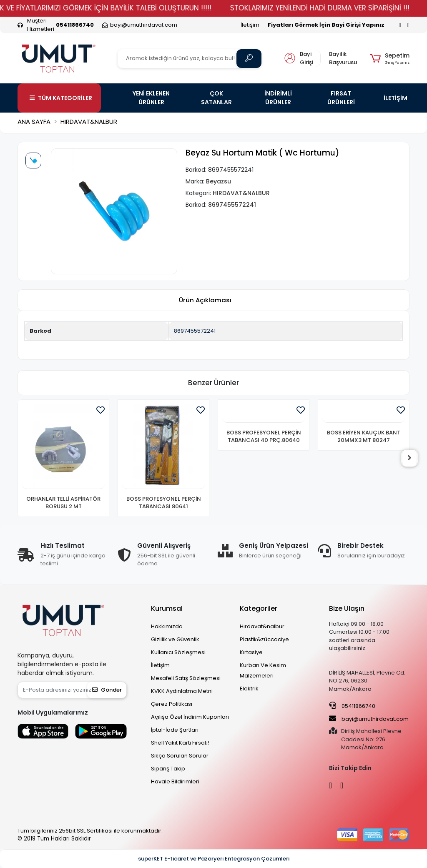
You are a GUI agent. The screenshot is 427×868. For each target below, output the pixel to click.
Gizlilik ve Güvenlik (175, 639)
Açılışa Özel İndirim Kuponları (190, 717)
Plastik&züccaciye (264, 639)
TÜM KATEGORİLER (61, 98)
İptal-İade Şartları (175, 730)
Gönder (107, 690)
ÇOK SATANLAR (216, 98)
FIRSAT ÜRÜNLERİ (341, 98)
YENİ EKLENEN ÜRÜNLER (151, 98)
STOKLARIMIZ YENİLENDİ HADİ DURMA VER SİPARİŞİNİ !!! (332, 8)
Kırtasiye (251, 652)
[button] (390, 58)
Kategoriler (259, 608)
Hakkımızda (167, 626)
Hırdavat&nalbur (262, 626)
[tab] (205, 300)
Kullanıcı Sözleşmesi (178, 652)
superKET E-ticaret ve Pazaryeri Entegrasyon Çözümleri (214, 859)
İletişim (250, 25)
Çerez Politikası (172, 704)
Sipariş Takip (168, 769)
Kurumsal (167, 608)
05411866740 (352, 706)
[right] (409, 458)
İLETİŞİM (396, 98)
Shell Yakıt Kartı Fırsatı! (180, 743)
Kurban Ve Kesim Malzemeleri (263, 670)
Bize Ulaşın (347, 608)
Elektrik (249, 689)
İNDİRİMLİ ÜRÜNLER (278, 98)
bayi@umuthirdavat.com (369, 719)
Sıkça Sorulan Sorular (180, 756)
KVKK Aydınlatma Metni (182, 691)
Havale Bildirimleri (175, 781)
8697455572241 (195, 331)
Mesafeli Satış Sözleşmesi (186, 678)
